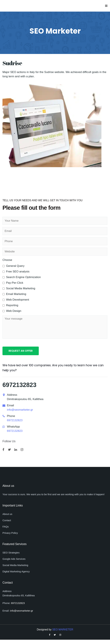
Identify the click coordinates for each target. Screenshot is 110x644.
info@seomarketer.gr (20, 410)
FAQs (6, 527)
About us (7, 514)
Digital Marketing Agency (16, 571)
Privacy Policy (10, 533)
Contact (7, 520)
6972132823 (19, 385)
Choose (7, 260)
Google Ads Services (14, 559)
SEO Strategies (11, 553)
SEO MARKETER (63, 630)
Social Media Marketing (15, 565)
